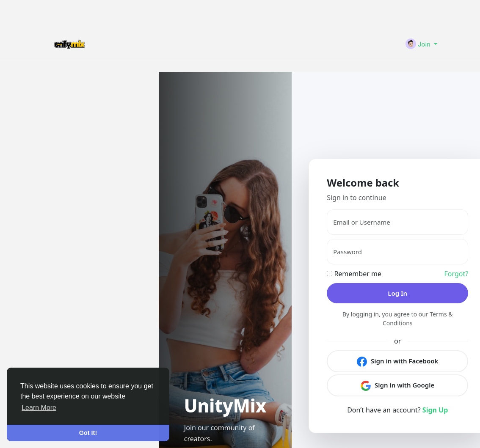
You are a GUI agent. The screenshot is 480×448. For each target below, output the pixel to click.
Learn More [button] (39, 408)
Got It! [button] (88, 433)
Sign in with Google (397, 385)
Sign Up (435, 410)
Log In (397, 293)
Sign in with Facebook (397, 361)
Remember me (354, 274)
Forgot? (457, 274)
